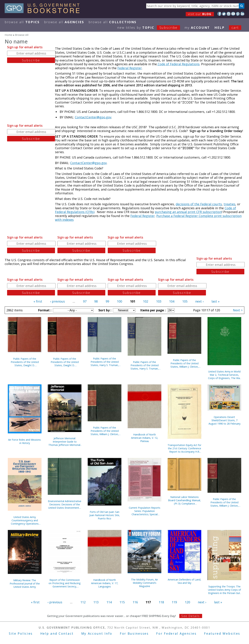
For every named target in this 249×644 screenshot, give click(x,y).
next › (199, 301)
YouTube (233, 14)
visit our (200, 14)
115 (122, 602)
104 (172, 301)
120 (187, 602)
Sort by (104, 310)
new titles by (151, 28)
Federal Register (130, 68)
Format (44, 310)
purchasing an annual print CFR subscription (188, 212)
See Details (191, 616)
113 (96, 602)
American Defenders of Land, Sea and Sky (184, 581)
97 (85, 301)
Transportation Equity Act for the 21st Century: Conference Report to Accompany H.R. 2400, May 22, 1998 (184, 448)
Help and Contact (57, 633)
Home (8, 35)
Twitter (224, 14)
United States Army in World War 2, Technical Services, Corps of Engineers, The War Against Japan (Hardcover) (224, 375)
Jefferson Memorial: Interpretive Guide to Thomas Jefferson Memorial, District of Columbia (65, 442)
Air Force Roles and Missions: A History (25, 441)
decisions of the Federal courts (199, 204)
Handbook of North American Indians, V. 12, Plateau (145, 438)
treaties (229, 204)
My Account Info (97, 633)
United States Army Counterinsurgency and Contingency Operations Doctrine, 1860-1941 (25, 520)
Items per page (153, 310)
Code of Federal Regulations (178, 64)
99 (107, 301)
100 (119, 301)
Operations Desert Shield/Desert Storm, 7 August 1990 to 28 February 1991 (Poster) (224, 420)
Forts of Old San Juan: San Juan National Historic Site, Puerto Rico (105, 515)
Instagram (229, 14)
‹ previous (57, 301)
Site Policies (21, 633)
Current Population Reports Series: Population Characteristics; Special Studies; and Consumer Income (145, 511)
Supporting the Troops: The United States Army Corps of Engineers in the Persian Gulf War (224, 590)
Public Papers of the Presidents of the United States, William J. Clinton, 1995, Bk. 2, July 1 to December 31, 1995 (224, 502)
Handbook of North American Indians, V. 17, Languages (105, 583)
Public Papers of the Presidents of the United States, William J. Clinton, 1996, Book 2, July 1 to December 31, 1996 (105, 431)
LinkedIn (242, 14)
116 (135, 602)
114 (109, 602)
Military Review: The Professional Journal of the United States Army (25, 584)
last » (215, 301)
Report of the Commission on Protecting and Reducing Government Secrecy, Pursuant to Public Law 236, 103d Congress (65, 583)
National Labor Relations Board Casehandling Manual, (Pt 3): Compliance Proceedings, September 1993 (184, 500)
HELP (220, 28)
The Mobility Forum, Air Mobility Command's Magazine (144, 583)
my (197, 28)
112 (83, 602)
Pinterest (238, 14)
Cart (235, 28)
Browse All (22, 22)
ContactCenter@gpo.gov (93, 117)
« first (38, 301)
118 (161, 602)
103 (159, 301)
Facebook (219, 14)
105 (185, 301)
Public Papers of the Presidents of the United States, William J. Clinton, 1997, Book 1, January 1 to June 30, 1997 (185, 363)
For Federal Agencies (176, 633)
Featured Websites (222, 633)
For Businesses (134, 633)
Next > (238, 310)
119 (174, 602)
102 (146, 301)
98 (96, 301)
